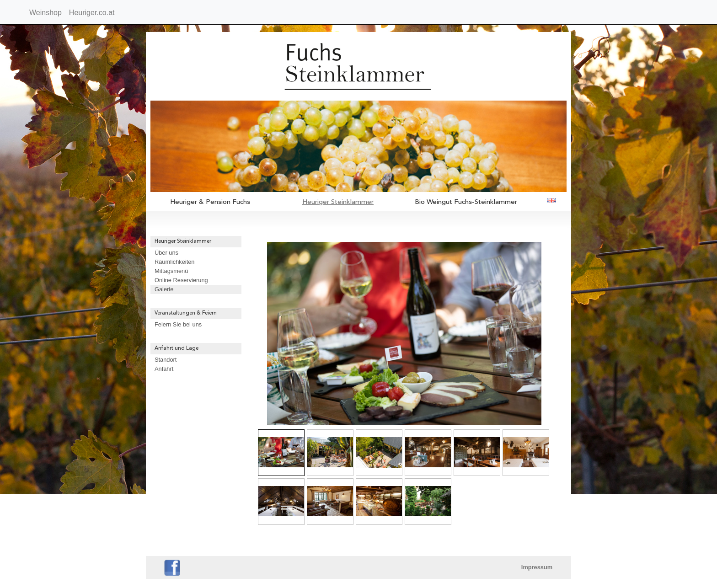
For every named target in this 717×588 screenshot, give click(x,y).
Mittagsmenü (171, 271)
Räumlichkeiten (175, 262)
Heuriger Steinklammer (338, 202)
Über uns (166, 253)
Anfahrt (164, 369)
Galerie (164, 289)
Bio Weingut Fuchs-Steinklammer (466, 202)
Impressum (537, 567)
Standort (166, 360)
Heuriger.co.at (92, 13)
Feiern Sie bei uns (178, 324)
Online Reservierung (181, 280)
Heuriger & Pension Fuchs (210, 202)
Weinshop (45, 13)
